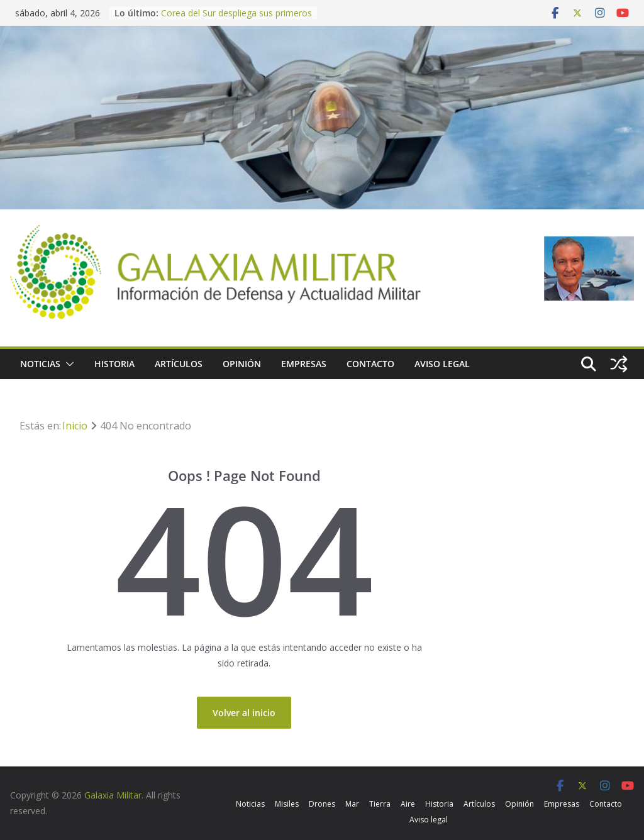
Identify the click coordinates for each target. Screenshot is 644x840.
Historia (114, 364)
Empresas (304, 364)
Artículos (179, 364)
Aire (408, 804)
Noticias (40, 364)
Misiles (287, 804)
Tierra (380, 804)
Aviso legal (442, 364)
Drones (322, 804)
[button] (67, 364)
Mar (352, 804)
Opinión (242, 364)
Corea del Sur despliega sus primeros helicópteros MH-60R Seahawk (236, 19)
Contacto (370, 364)
